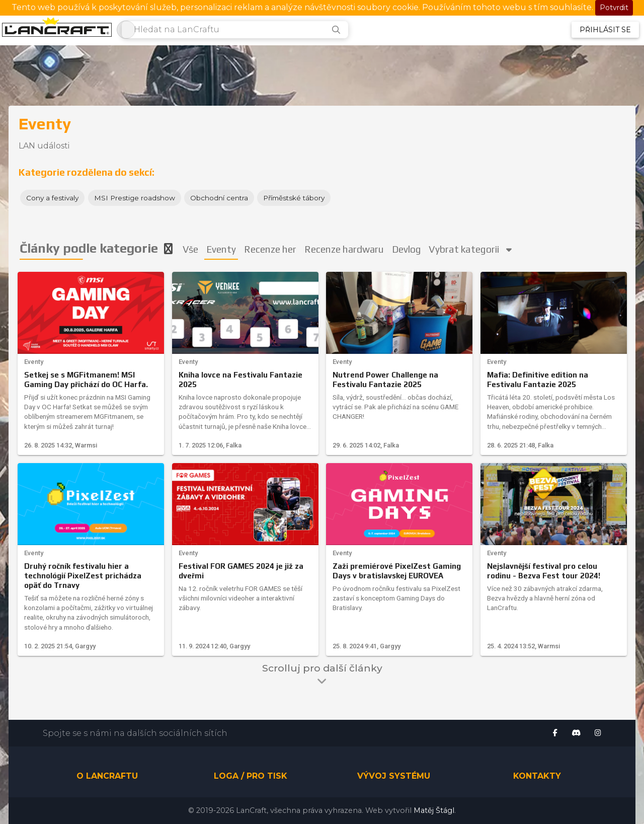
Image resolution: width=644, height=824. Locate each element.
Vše (191, 249)
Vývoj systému (394, 776)
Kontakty (537, 776)
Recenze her (271, 249)
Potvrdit (614, 8)
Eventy (222, 249)
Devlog (408, 249)
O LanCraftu (107, 776)
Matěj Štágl (434, 810)
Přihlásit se (605, 30)
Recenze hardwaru (345, 249)
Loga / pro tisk (251, 776)
